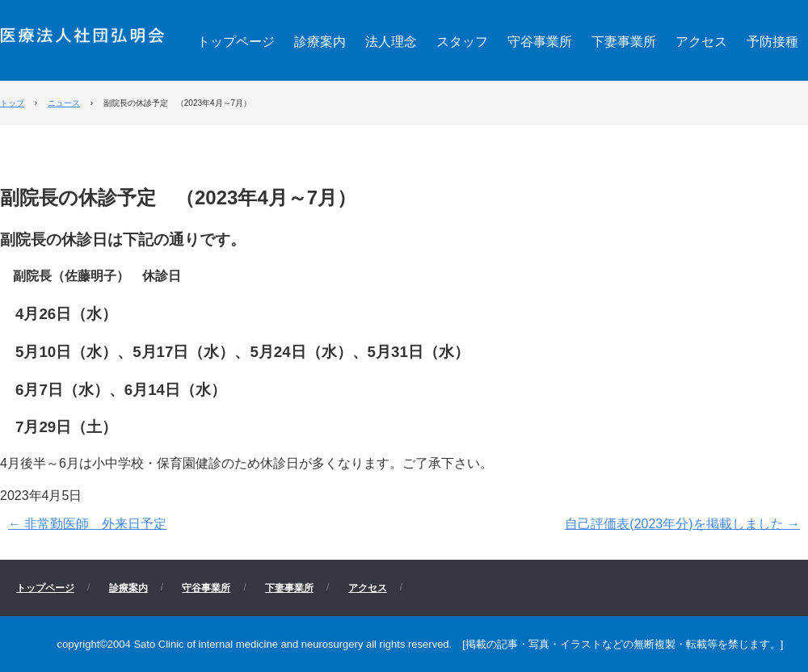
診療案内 (320, 42)
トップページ (236, 42)
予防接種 (772, 42)
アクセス (701, 42)
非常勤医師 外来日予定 (87, 524)
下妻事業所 (624, 42)
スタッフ (462, 42)
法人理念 (391, 42)
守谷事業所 (540, 42)
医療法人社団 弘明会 (82, 34)
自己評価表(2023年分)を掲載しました (682, 524)
